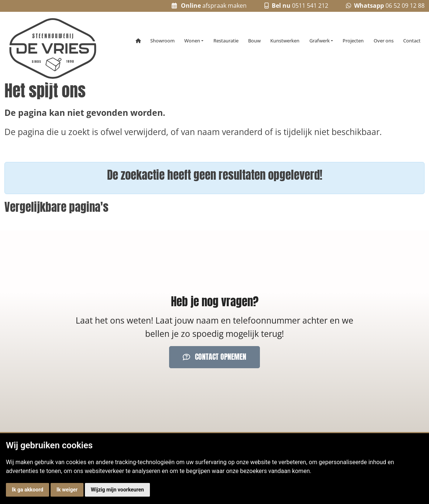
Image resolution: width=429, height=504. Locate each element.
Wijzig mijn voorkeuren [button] (117, 490)
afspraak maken (209, 6)
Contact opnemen (214, 357)
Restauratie (226, 41)
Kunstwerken (285, 41)
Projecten (353, 41)
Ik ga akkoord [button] (28, 490)
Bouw (254, 41)
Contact (412, 41)
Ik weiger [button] (67, 490)
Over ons (384, 41)
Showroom (162, 41)
